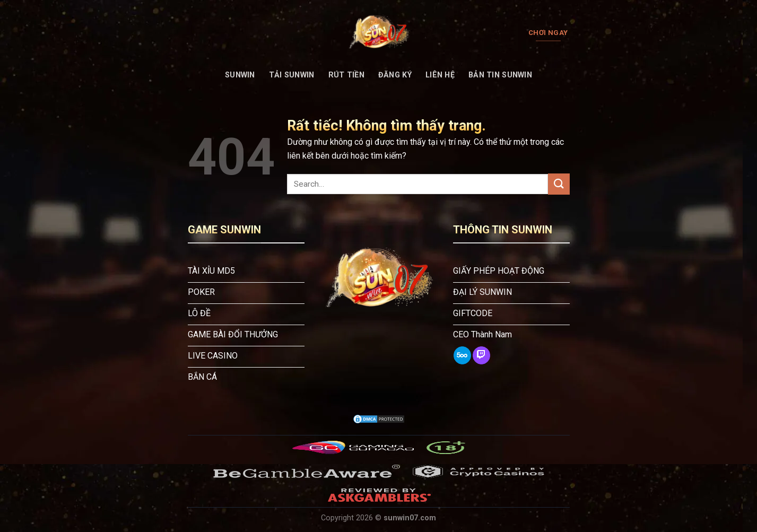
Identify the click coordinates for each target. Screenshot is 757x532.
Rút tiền (346, 75)
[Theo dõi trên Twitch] (481, 355)
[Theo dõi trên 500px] (462, 355)
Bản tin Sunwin (500, 75)
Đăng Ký (395, 75)
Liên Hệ (440, 75)
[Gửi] (559, 184)
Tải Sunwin (292, 75)
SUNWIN (240, 75)
